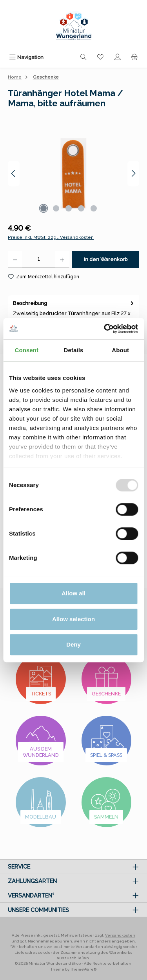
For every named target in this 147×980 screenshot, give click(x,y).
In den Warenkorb (106, 259)
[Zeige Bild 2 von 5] (56, 208)
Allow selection (73, 619)
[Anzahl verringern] (15, 260)
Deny (73, 644)
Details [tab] (74, 350)
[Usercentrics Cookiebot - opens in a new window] (105, 329)
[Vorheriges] (14, 173)
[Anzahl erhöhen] (62, 260)
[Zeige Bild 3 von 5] (69, 208)
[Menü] (26, 57)
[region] (73, 173)
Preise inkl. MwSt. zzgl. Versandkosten (51, 237)
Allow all (73, 593)
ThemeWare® (83, 969)
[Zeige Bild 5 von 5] (94, 208)
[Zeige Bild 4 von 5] (81, 208)
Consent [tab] (26, 350)
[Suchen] (83, 57)
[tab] (73, 316)
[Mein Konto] (118, 57)
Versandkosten (120, 935)
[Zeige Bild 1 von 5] (44, 208)
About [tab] (120, 350)
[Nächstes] (133, 173)
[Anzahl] (39, 260)
